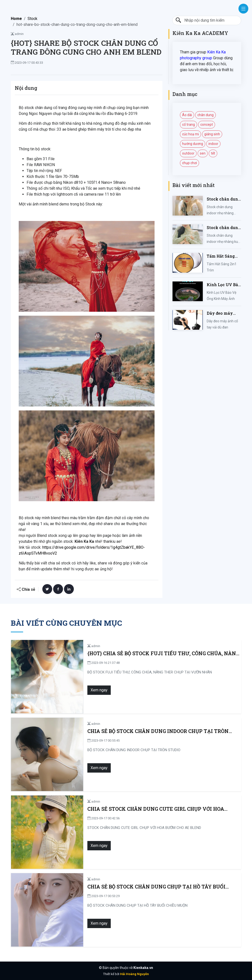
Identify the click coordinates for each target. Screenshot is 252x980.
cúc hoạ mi (190, 134)
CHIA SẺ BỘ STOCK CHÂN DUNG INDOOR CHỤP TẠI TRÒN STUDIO (153, 731)
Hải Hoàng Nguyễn (134, 974)
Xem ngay (94, 690)
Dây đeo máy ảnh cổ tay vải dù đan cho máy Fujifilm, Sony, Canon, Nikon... (224, 313)
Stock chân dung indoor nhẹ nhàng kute (224, 228)
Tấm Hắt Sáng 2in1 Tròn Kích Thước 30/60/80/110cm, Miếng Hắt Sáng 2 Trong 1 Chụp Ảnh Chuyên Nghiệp (223, 256)
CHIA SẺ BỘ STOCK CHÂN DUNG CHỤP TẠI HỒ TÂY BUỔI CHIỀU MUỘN (160, 887)
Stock (32, 19)
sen (203, 153)
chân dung (205, 115)
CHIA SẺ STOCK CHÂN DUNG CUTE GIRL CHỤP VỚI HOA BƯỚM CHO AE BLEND (160, 809)
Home (16, 19)
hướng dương (193, 144)
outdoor (188, 153)
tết (213, 153)
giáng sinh (212, 134)
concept (207, 124)
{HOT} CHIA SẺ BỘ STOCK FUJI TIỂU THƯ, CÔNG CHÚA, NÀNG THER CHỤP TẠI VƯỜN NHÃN (159, 653)
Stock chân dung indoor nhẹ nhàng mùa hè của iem (224, 199)
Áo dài (187, 115)
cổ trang (189, 124)
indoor (213, 144)
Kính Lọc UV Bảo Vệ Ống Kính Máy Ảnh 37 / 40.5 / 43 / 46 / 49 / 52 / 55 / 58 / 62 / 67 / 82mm (224, 285)
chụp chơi (189, 163)
